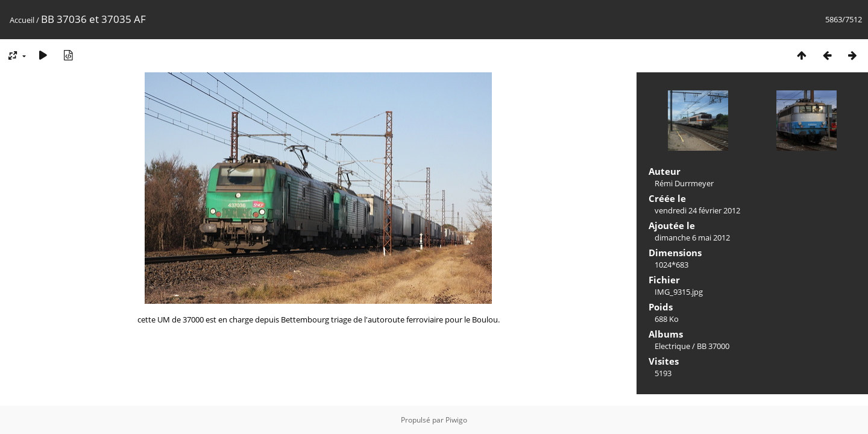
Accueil (22, 20)
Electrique (672, 346)
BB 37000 (713, 346)
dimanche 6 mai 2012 (692, 237)
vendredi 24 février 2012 (697, 210)
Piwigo (456, 420)
